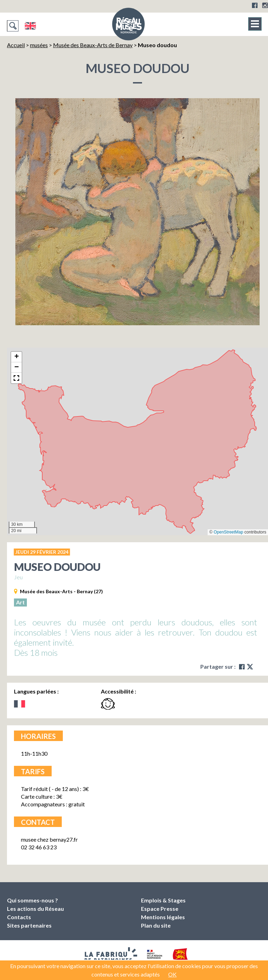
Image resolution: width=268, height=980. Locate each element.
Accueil (16, 45)
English (30, 26)
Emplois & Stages (163, 900)
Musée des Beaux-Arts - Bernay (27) (61, 591)
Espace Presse (160, 909)
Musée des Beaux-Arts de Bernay (93, 45)
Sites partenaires (29, 925)
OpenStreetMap (228, 532)
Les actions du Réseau (35, 909)
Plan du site (156, 925)
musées (39, 45)
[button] (16, 357)
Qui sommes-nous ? (32, 900)
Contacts (19, 917)
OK (172, 974)
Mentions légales (163, 917)
